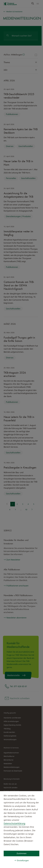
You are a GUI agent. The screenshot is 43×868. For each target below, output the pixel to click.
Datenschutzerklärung (14, 823)
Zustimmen (22, 853)
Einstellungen (23, 860)
